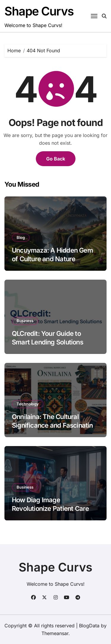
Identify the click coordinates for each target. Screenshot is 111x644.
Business (25, 321)
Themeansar (55, 633)
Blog (21, 237)
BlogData (89, 626)
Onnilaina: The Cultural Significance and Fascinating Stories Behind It (54, 425)
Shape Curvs (39, 11)
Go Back (56, 159)
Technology (28, 404)
